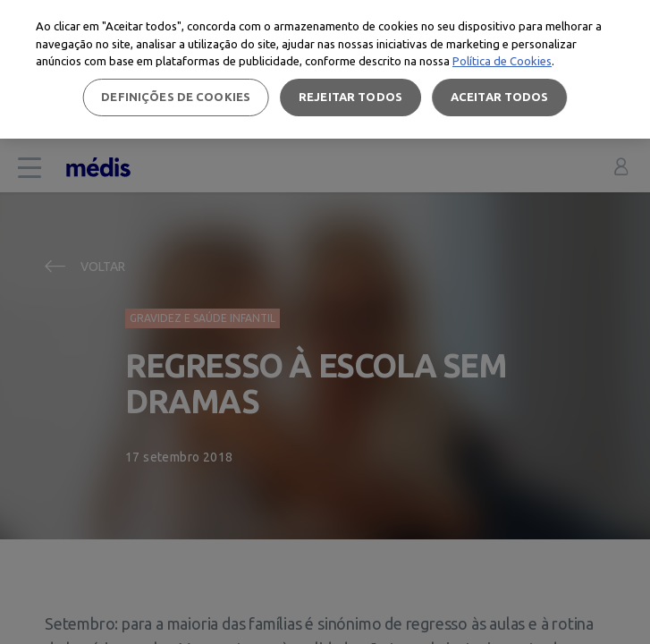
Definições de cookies (176, 97)
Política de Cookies (502, 61)
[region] (325, 69)
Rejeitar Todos (350, 97)
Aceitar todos (500, 97)
